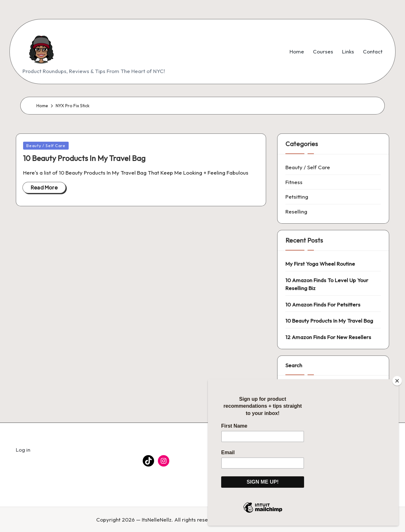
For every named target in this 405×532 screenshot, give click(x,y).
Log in (23, 450)
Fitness (294, 182)
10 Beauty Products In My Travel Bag (84, 158)
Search (294, 365)
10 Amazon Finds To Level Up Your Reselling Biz (327, 284)
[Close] (397, 381)
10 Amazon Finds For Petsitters (323, 304)
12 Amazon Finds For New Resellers (328, 337)
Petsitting (297, 197)
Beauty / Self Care (46, 145)
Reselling (296, 211)
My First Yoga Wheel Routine (320, 264)
